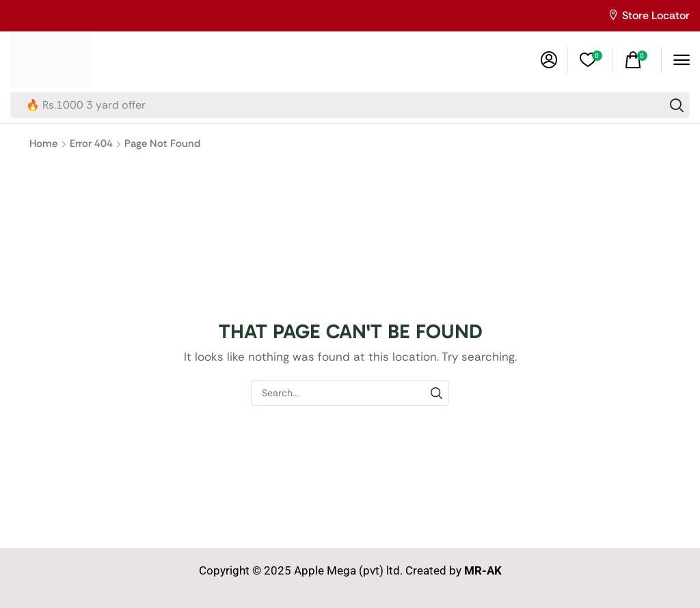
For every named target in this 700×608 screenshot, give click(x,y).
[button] (549, 60)
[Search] (677, 105)
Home (43, 143)
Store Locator (656, 15)
